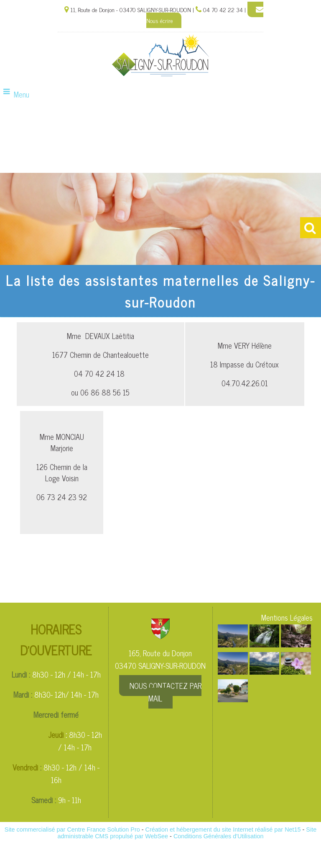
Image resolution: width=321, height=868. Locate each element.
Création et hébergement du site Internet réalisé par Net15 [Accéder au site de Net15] (223, 829)
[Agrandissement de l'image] (233, 644)
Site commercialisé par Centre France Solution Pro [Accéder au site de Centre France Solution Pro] (72, 829)
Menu (22, 94)
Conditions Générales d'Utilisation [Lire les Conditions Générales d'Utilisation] (219, 836)
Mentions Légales (287, 617)
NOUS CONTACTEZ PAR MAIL (166, 692)
